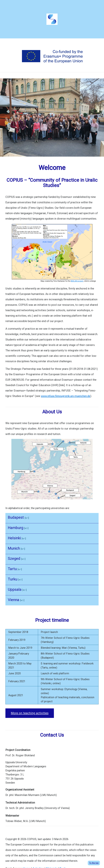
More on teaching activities (30, 713)
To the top (94, 863)
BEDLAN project (77, 281)
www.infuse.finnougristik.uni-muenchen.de (66, 396)
